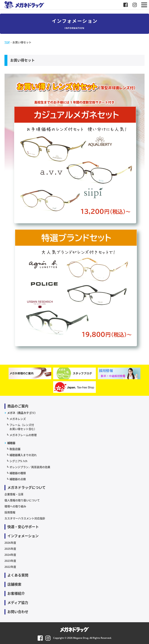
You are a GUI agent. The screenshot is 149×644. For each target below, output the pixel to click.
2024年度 (10, 555)
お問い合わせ (18, 612)
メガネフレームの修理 (23, 435)
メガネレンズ (18, 419)
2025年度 (10, 549)
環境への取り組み (15, 506)
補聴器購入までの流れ (23, 455)
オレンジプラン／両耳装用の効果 (30, 467)
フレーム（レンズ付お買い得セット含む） (23, 427)
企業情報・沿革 (14, 494)
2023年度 (10, 561)
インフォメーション (23, 536)
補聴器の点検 (18, 479)
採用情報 (10, 512)
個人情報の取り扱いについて (22, 500)
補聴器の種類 (18, 473)
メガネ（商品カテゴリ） (22, 413)
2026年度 (10, 543)
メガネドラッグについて (26, 488)
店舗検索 (14, 584)
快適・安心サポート (23, 527)
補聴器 (11, 443)
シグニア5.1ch (18, 461)
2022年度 (10, 567)
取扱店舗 (15, 449)
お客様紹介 (16, 593)
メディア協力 (18, 603)
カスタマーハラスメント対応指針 (25, 518)
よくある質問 (18, 575)
